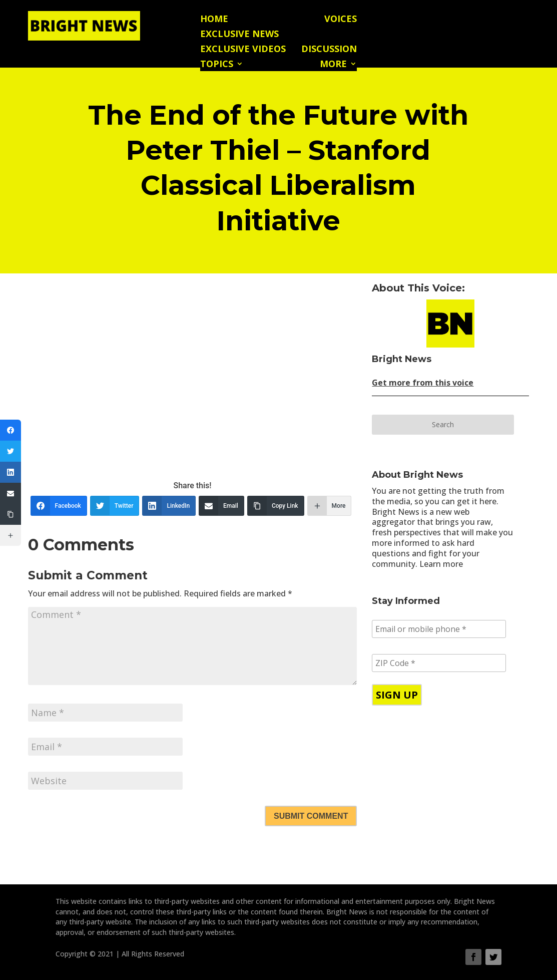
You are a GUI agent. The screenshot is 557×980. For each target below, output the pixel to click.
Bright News (402, 359)
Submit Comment (311, 816)
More (333, 65)
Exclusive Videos (243, 50)
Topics (217, 65)
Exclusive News (239, 35)
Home (214, 20)
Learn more (441, 564)
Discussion (329, 50)
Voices (341, 20)
